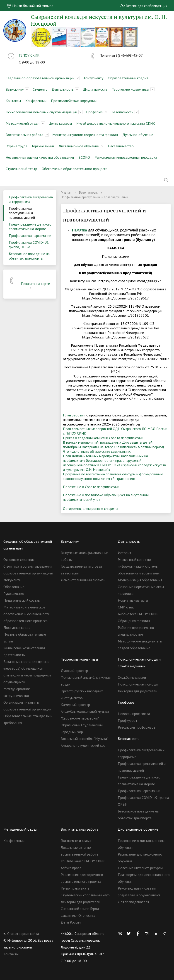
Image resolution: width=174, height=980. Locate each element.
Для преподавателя (133, 902)
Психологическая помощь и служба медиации (41, 112)
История (124, 553)
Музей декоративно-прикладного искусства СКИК (116, 123)
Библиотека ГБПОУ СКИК (138, 614)
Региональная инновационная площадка (126, 157)
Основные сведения (19, 559)
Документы (12, 580)
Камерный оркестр (75, 705)
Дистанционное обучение (79, 146)
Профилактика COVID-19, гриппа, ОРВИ (29, 245)
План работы (73, 415)
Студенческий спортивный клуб (85, 895)
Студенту (40, 89)
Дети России (71, 922)
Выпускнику (15, 89)
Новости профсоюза (134, 714)
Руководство (14, 593)
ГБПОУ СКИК (29, 55)
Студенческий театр (21, 169)
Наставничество (121, 146)
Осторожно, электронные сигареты (91, 508)
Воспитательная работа (24, 135)
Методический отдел (23, 123)
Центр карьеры (60, 123)
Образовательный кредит (128, 78)
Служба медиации (132, 677)
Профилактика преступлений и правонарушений (22, 213)
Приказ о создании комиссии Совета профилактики (103, 438)
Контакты (13, 101)
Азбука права (71, 868)
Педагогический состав (22, 600)
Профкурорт (128, 720)
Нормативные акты (133, 600)
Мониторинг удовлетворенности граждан (85, 135)
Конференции (36, 101)
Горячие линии (43, 146)
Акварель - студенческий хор (83, 745)
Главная (66, 192)
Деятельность (63, 89)
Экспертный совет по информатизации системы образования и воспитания (139, 566)
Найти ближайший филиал (30, 6)
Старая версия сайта (23, 934)
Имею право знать (75, 888)
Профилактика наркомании (30, 236)
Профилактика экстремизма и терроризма (31, 199)
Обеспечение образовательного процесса (75, 169)
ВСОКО (84, 157)
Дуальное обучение (138, 135)
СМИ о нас (126, 607)
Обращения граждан (134, 621)
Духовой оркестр (74, 671)
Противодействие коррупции (74, 101)
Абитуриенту (93, 78)
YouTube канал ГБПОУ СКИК (83, 861)
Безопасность (122, 112)
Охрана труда (17, 146)
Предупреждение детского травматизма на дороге (30, 226)
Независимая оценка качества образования (40, 157)
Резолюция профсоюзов (137, 727)
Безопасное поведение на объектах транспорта (29, 256)
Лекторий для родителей (138, 691)
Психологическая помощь (138, 684)
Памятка (80, 230)
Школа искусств (95, 89)
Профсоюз (94, 112)
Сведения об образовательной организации (40, 78)
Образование (14, 587)
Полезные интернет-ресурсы (140, 868)
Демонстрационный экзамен (83, 580)
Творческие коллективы (130, 89)
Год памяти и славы (76, 841)
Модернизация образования (140, 580)
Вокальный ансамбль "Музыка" (84, 739)
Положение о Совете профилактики (91, 487)
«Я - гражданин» (123, 479)
